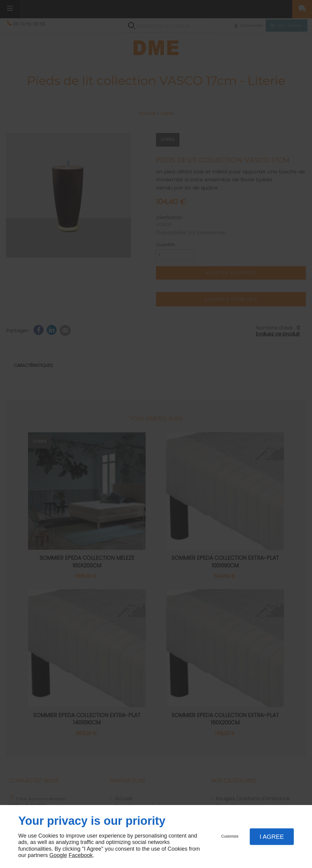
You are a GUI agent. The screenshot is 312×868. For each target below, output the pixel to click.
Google (58, 855)
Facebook (81, 855)
